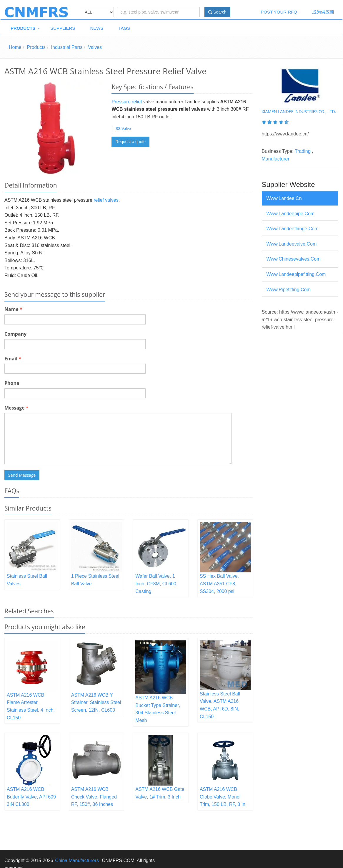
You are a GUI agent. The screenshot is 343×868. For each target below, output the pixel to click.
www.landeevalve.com (292, 244)
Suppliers (63, 28)
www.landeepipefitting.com (296, 274)
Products (23, 28)
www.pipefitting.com (289, 290)
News (97, 28)
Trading (303, 151)
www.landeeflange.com (293, 229)
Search (217, 12)
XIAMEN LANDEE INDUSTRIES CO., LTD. (299, 111)
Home (15, 47)
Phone (12, 383)
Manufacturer (276, 159)
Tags (124, 28)
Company (15, 334)
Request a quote (130, 142)
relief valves (106, 200)
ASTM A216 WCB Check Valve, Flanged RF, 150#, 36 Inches (94, 797)
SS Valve (123, 129)
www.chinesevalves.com (294, 259)
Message (16, 408)
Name (13, 309)
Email (13, 359)
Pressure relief (127, 102)
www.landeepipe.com (291, 214)
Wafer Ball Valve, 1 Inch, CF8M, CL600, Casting (156, 584)
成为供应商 (323, 12)
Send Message (22, 475)
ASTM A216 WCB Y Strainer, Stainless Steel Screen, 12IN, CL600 (96, 703)
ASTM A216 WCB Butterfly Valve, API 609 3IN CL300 (31, 797)
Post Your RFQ (279, 12)
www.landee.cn (284, 198)
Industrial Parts (67, 47)
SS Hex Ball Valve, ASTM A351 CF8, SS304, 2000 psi (219, 584)
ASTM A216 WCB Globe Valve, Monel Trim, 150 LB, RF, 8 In (223, 797)
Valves (95, 47)
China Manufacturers (77, 860)
